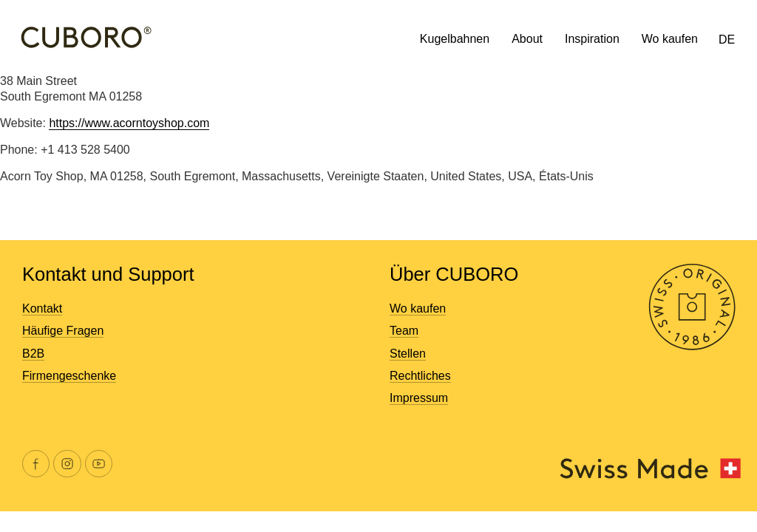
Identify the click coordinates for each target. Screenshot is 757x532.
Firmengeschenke (69, 376)
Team (404, 331)
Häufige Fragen (63, 331)
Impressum (419, 398)
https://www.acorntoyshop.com (129, 123)
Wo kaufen (670, 39)
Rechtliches (420, 376)
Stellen (408, 354)
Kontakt (42, 308)
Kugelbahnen (455, 39)
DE (727, 40)
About (527, 39)
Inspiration (592, 39)
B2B (33, 354)
